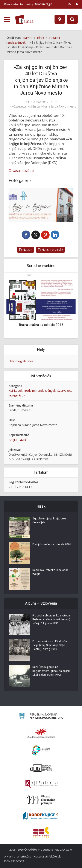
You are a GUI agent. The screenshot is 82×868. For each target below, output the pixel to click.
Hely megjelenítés (21, 361)
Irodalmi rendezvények (40, 391)
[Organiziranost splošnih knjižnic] (41, 733)
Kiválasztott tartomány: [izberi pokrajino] (28, 4)
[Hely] (60, 19)
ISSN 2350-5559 (14, 861)
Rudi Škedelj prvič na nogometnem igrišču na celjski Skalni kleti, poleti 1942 (51, 671)
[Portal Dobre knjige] (41, 816)
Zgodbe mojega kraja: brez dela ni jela (49, 520)
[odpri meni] (7, 20)
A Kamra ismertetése (18, 856)
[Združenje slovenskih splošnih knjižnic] (41, 784)
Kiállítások (16, 391)
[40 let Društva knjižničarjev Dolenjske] (41, 205)
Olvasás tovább (21, 171)
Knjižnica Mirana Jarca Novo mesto (52, 106)
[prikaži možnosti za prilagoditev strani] (69, 4)
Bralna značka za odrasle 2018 (41, 325)
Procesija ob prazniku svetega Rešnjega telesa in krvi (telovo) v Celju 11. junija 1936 (51, 619)
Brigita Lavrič (18, 440)
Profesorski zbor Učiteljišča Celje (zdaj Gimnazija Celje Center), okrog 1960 (50, 645)
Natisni (26, 250)
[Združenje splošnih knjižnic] (41, 832)
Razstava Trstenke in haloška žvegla (50, 572)
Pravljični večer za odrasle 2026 (52, 544)
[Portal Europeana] (41, 750)
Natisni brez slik (50, 250)
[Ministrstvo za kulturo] (41, 717)
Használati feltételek (47, 856)
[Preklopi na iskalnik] (72, 19)
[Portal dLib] (41, 768)
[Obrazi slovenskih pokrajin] (41, 800)
